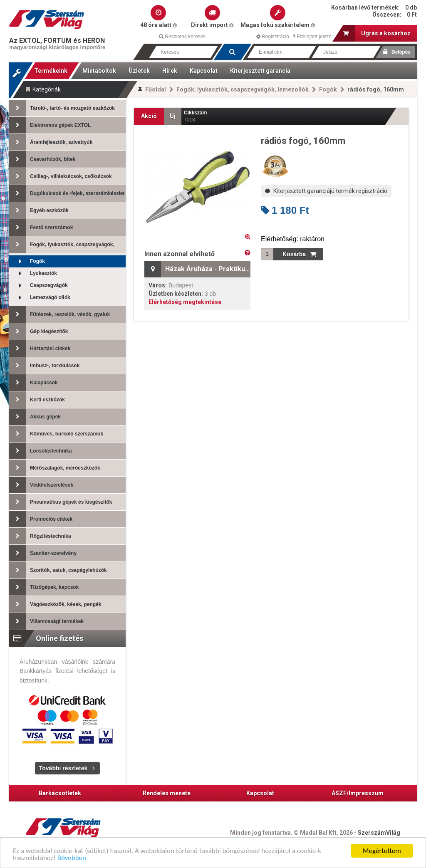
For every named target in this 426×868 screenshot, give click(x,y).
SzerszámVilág (379, 833)
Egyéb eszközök (39, 210)
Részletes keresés (182, 37)
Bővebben (72, 859)
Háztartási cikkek (40, 349)
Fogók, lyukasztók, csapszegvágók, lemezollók (243, 89)
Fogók (328, 89)
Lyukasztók (33, 273)
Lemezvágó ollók (40, 298)
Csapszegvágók (38, 286)
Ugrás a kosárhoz (377, 33)
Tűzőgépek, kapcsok (44, 587)
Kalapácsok (33, 383)
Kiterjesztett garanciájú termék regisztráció (326, 191)
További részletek (63, 768)
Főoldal (156, 89)
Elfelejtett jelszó (312, 37)
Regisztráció (273, 37)
